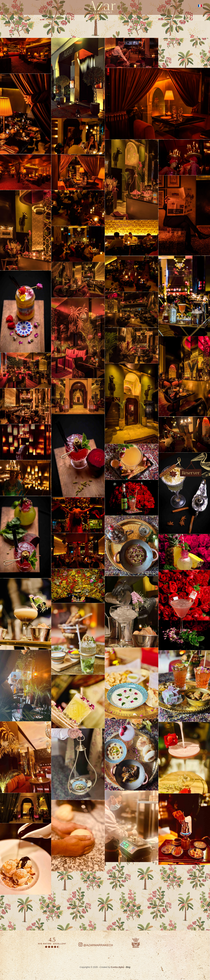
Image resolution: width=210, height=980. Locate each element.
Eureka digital (118, 967)
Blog (128, 967)
